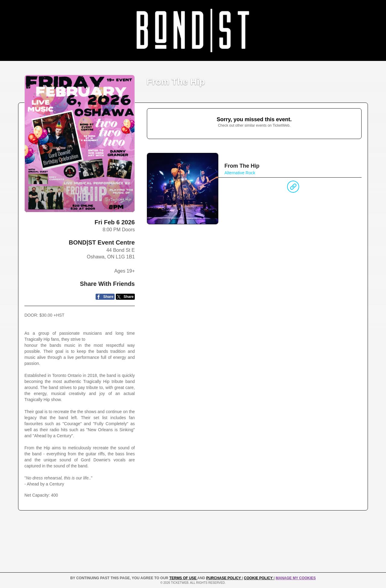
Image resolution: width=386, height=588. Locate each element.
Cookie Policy (259, 578)
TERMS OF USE (183, 578)
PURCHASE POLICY (224, 578)
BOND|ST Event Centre (102, 242)
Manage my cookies (296, 578)
